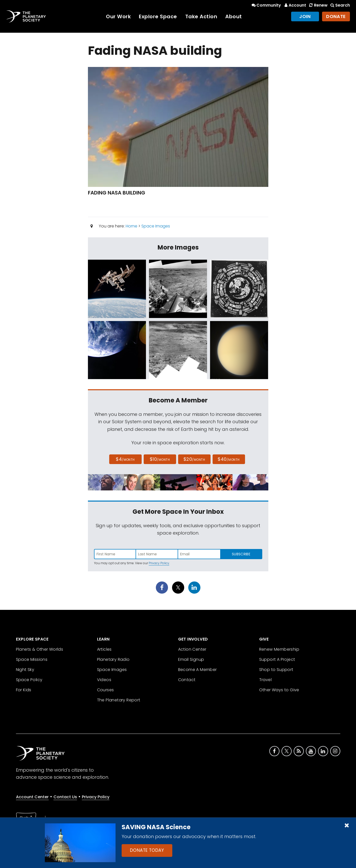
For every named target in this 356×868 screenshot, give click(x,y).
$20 (194, 459)
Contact (187, 680)
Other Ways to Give (279, 690)
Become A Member (198, 670)
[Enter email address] (199, 554)
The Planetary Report (119, 700)
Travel (265, 680)
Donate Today (147, 850)
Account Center (32, 797)
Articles (104, 649)
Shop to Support (276, 670)
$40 (229, 459)
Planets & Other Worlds (40, 649)
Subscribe (241, 554)
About (234, 16)
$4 (125, 459)
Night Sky (25, 670)
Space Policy (29, 680)
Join (305, 16)
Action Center (192, 649)
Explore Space (158, 16)
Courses (106, 690)
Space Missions (32, 659)
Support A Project (277, 659)
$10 (160, 459)
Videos (104, 680)
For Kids (24, 690)
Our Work (118, 16)
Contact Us (65, 797)
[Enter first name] (115, 554)
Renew (318, 5)
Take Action (201, 16)
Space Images (156, 226)
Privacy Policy (159, 563)
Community (266, 5)
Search (340, 5)
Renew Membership (279, 649)
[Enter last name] (157, 554)
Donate (336, 16)
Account (295, 5)
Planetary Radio (113, 659)
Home (132, 226)
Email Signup (191, 659)
